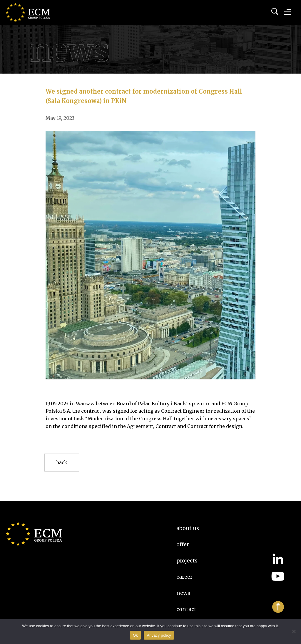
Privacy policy (159, 635)
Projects (187, 561)
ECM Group (37, 18)
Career (184, 577)
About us (188, 528)
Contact (186, 609)
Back (62, 463)
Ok (135, 635)
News (183, 593)
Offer (183, 544)
